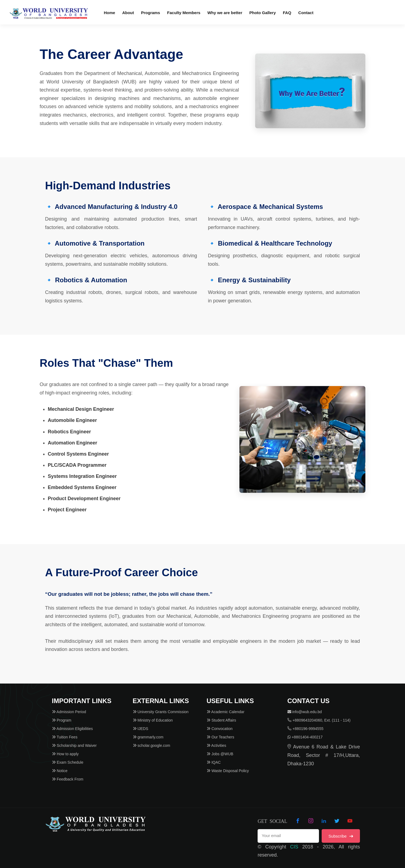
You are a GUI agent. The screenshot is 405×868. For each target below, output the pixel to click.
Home (110, 13)
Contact (306, 13)
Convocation (220, 729)
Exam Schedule (68, 762)
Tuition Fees (65, 737)
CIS (294, 847)
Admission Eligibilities (72, 729)
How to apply (65, 754)
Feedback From (68, 779)
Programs (151, 13)
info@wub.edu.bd (305, 712)
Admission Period (69, 712)
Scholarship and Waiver (74, 745)
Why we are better (225, 13)
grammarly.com (148, 737)
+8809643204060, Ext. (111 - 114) (319, 720)
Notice (60, 771)
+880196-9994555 (306, 729)
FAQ (287, 13)
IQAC (214, 762)
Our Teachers (220, 737)
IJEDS (141, 729)
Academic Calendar (225, 712)
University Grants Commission (161, 712)
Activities (216, 745)
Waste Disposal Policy (228, 771)
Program (62, 720)
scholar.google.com (152, 745)
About (128, 13)
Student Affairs (221, 720)
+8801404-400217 (305, 737)
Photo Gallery (262, 13)
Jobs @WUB (220, 754)
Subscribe (341, 836)
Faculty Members (184, 13)
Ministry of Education (153, 720)
